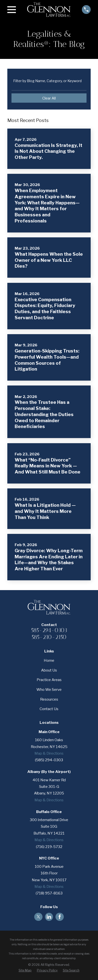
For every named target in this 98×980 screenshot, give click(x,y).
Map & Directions (49, 753)
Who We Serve (49, 689)
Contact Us (49, 709)
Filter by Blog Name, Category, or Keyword (47, 81)
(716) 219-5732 (49, 847)
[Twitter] (38, 917)
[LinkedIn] (49, 917)
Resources (49, 699)
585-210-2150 (49, 637)
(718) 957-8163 (49, 893)
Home (49, 660)
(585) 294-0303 (49, 760)
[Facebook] (60, 917)
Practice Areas (49, 680)
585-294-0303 (49, 630)
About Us (49, 670)
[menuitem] (25, 971)
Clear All (49, 98)
